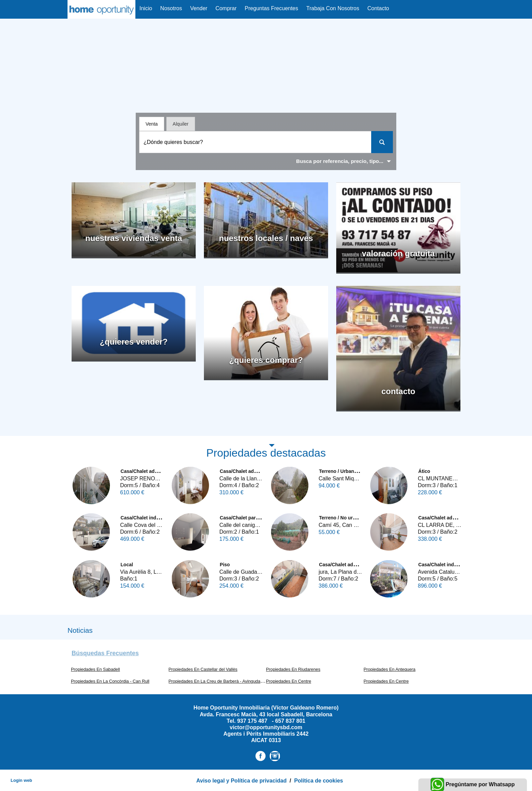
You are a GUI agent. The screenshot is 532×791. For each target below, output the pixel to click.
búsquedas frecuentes (105, 653)
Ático (424, 471)
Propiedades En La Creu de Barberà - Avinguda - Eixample (225, 681)
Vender (199, 8)
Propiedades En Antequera (390, 669)
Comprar (226, 8)
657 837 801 (290, 721)
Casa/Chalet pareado (243, 518)
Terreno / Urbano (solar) (346, 471)
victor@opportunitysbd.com (266, 727)
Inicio (146, 8)
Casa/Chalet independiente (151, 518)
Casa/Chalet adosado (145, 471)
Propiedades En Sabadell (95, 669)
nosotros (171, 8)
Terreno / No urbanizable (347, 518)
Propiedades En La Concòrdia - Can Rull (110, 681)
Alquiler (181, 124)
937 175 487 (253, 721)
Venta (152, 124)
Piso (225, 565)
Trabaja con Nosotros (333, 8)
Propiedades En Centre (289, 681)
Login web (21, 780)
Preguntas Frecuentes (271, 8)
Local (127, 565)
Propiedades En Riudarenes (293, 669)
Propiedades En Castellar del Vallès (203, 669)
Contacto (378, 8)
